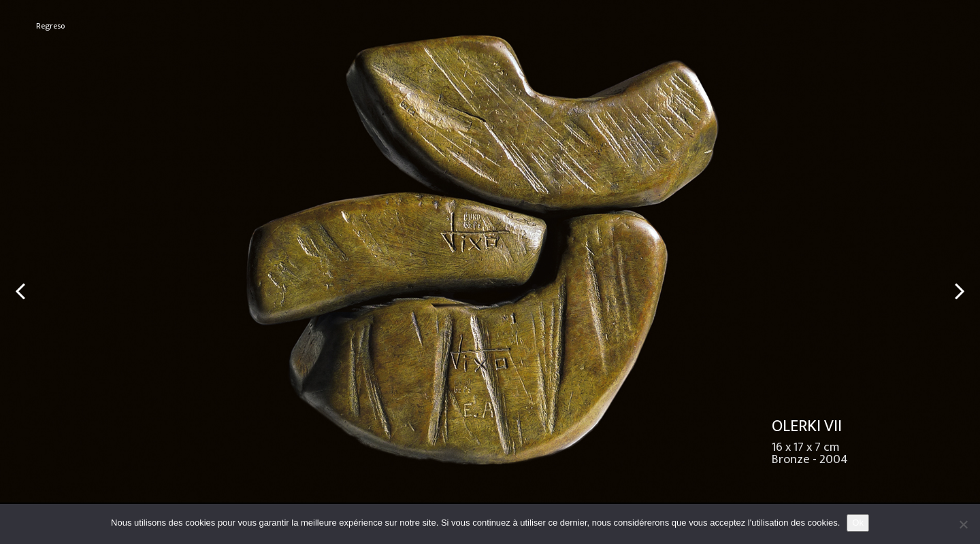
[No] (963, 524)
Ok (858, 523)
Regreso (50, 26)
